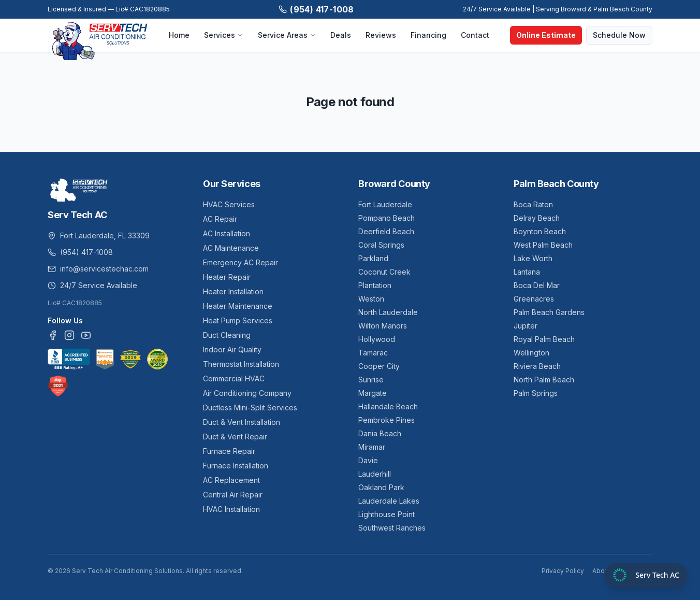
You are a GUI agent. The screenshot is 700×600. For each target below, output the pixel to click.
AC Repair (220, 219)
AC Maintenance (231, 248)
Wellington (531, 353)
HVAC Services (229, 204)
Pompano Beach (387, 218)
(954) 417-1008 (316, 9)
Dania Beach (380, 433)
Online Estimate (546, 35)
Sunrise (371, 380)
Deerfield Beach (386, 231)
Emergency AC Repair (240, 262)
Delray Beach (537, 218)
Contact (475, 35)
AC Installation (227, 233)
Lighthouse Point (387, 514)
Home (179, 35)
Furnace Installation (236, 466)
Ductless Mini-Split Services (250, 408)
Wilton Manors (383, 326)
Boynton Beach (540, 231)
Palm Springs (536, 393)
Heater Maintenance (238, 306)
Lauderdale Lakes (389, 501)
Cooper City (379, 366)
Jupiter (526, 326)
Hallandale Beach (388, 406)
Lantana (527, 272)
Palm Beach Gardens (549, 312)
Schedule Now (619, 35)
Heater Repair (227, 277)
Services (224, 35)
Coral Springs (381, 245)
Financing (428, 35)
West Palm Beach (543, 245)
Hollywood (377, 339)
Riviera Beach (537, 366)
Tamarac (373, 353)
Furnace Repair (229, 451)
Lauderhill (375, 474)
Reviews (381, 35)
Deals (341, 35)
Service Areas (287, 35)
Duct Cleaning (227, 335)
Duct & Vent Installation (242, 422)
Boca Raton (533, 204)
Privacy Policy (563, 571)
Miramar (372, 447)
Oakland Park (381, 487)
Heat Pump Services (238, 320)
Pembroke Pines (387, 420)
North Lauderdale (388, 312)
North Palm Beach (544, 380)
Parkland (373, 258)
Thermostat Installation (241, 364)
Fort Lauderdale (385, 204)
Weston (371, 299)
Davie (368, 460)
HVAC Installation (231, 509)
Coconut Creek (384, 272)
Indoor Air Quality (232, 349)
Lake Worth (533, 258)
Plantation (375, 285)
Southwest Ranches (392, 528)
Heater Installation (233, 291)
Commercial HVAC (234, 378)
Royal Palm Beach (544, 339)
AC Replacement (231, 480)
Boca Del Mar (537, 285)
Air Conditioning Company (247, 393)
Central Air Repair (233, 495)
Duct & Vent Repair (235, 437)
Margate (373, 393)
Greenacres (534, 299)
